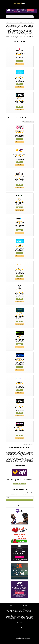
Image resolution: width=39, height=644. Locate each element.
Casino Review (19, 64)
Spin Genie (20, 427)
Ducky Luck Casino (20, 153)
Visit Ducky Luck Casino (19, 484)
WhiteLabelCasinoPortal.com (25, 630)
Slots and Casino (20, 130)
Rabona (19, 199)
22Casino (19, 98)
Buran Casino (19, 290)
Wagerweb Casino (19, 52)
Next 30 (31, 444)
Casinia (19, 267)
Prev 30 (25, 444)
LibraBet (19, 221)
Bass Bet (19, 358)
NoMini (19, 75)
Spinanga (19, 313)
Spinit (19, 335)
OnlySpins (19, 381)
